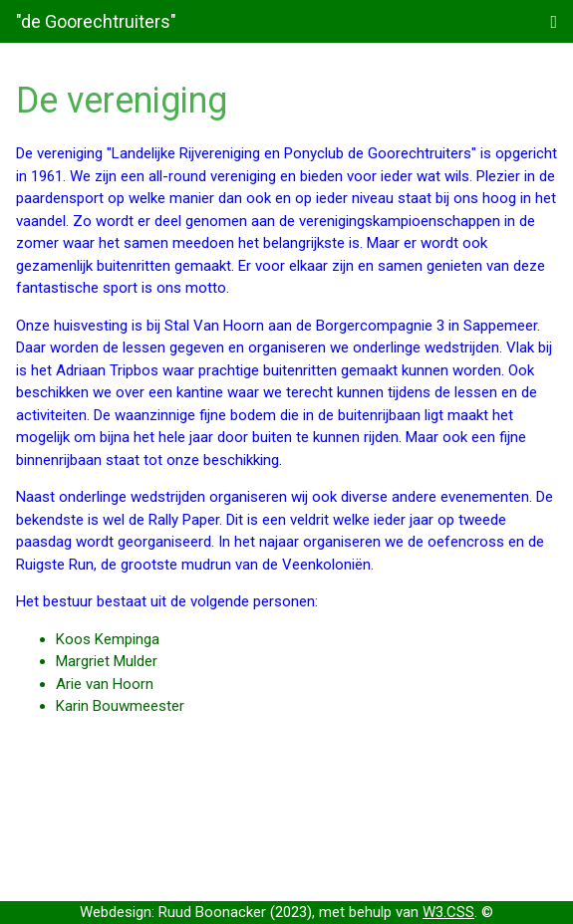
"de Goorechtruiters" (96, 21)
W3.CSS (448, 912)
